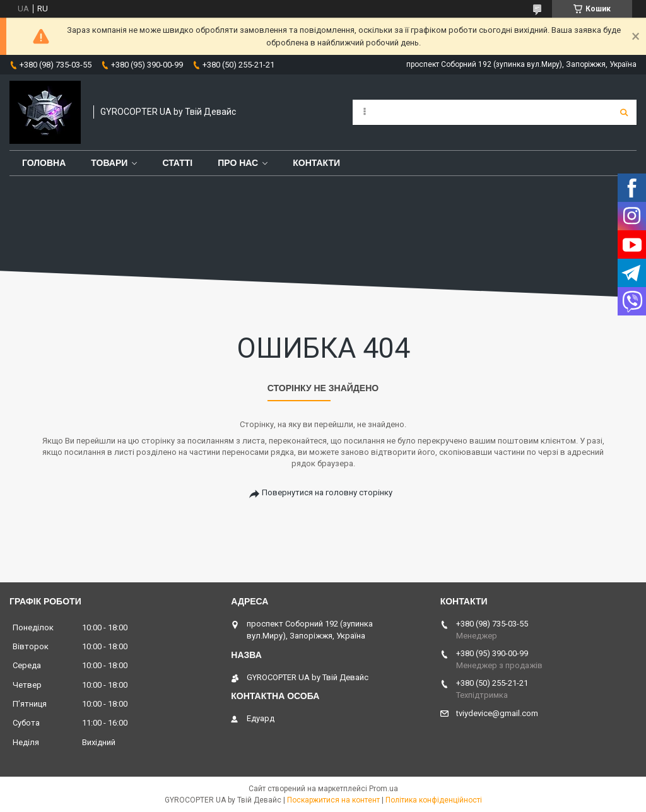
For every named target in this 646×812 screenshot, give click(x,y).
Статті (177, 163)
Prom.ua (384, 789)
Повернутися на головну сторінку (327, 492)
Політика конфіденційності (434, 800)
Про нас (238, 163)
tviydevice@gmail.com (497, 713)
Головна (44, 163)
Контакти (316, 163)
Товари (109, 163)
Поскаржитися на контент (333, 800)
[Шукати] (624, 112)
